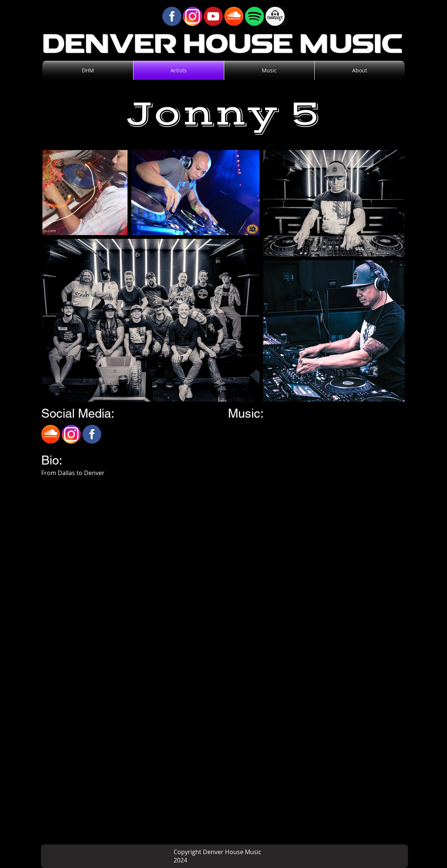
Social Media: (78, 413)
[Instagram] (71, 434)
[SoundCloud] (51, 434)
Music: (246, 413)
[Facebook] (92, 434)
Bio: (52, 460)
